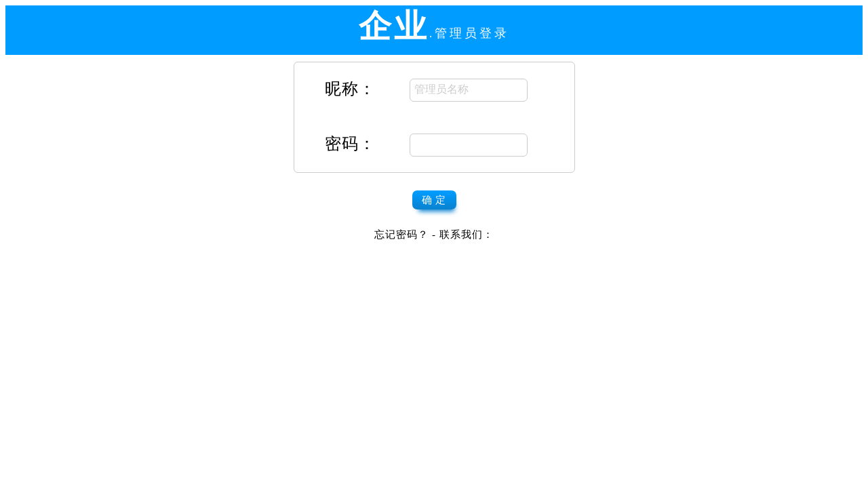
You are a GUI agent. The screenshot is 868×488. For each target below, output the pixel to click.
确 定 (434, 200)
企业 (394, 26)
